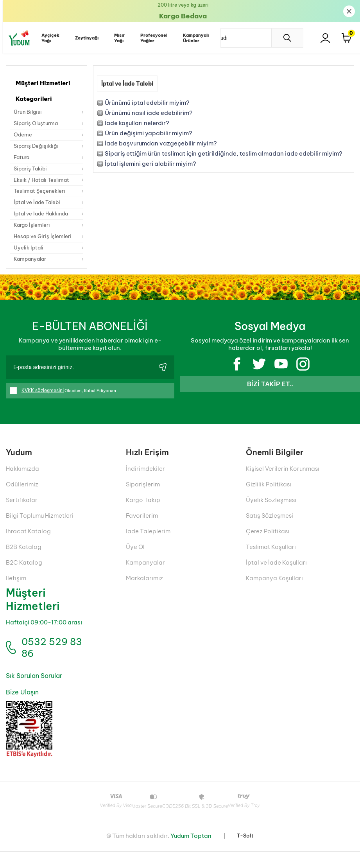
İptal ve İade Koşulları (276, 574)
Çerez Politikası (268, 542)
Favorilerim (142, 527)
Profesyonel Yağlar (151, 38)
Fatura (22, 161)
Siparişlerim (143, 496)
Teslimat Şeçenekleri (41, 197)
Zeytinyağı (84, 38)
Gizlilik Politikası (269, 496)
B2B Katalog (24, 558)
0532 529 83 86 (49, 662)
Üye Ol (135, 558)
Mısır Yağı (117, 38)
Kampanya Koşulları (274, 589)
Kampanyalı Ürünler (193, 38)
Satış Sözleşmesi (270, 527)
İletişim (16, 589)
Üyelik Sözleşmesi (271, 511)
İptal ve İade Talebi (39, 210)
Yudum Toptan (191, 852)
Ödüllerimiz (22, 496)
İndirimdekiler (145, 480)
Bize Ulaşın (21, 709)
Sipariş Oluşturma (38, 125)
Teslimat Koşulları (271, 558)
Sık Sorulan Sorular (33, 692)
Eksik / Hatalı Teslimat (44, 185)
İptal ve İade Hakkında (43, 222)
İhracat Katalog (28, 542)
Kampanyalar (32, 270)
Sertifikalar (22, 511)
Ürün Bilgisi (28, 113)
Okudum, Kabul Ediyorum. (67, 402)
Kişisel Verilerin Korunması (283, 480)
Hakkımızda (22, 480)
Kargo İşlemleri (33, 234)
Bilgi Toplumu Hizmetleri (40, 527)
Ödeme (23, 137)
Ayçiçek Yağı (48, 38)
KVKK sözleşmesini (43, 402)
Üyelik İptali (30, 258)
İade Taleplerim (148, 542)
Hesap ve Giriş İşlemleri (44, 246)
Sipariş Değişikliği (37, 149)
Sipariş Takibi (32, 173)
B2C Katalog (24, 574)
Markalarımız (144, 589)
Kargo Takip (143, 511)
